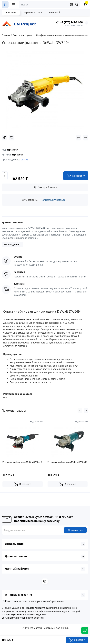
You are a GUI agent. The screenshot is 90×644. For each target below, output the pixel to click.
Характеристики (33, 12)
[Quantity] (5, 176)
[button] (80, 410)
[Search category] (71, 4)
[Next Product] (86, 138)
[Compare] (4, 138)
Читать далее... (12, 244)
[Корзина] (85, 4)
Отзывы (55, 12)
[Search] (77, 4)
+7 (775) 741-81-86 (69, 23)
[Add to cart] (23, 484)
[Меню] (14, 4)
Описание (11, 12)
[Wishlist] (12, 138)
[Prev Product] (78, 138)
